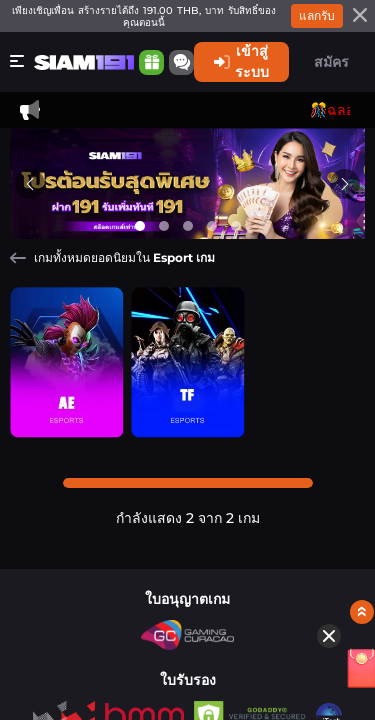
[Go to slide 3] (188, 226)
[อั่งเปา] (324, 515)
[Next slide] (345, 183)
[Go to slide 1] (140, 226)
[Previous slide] (30, 183)
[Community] (181, 62)
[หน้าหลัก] (84, 62)
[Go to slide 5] (236, 226)
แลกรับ (317, 15)
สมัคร (331, 62)
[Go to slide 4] (212, 226)
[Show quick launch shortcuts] (328, 456)
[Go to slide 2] (164, 226)
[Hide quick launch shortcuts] (295, 480)
